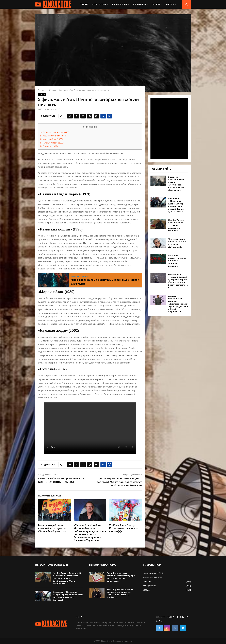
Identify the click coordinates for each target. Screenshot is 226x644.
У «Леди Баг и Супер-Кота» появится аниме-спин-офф (124, 528)
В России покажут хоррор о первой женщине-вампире (177, 261)
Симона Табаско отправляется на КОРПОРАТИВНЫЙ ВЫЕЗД (61, 480)
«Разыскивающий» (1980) (53, 136)
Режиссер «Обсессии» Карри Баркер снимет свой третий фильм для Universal (176, 205)
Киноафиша (140, 4)
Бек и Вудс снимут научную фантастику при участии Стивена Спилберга (121, 577)
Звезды (156, 4)
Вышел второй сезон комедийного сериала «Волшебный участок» (52, 528)
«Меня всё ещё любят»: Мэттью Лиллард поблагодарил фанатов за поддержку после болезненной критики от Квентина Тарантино (90, 533)
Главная (84, 4)
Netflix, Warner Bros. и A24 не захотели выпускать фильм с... (176, 225)
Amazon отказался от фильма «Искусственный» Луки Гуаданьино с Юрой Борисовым (178, 304)
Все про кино (99, 4)
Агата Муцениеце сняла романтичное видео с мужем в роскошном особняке (120, 593)
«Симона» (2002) (49, 146)
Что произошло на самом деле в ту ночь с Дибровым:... (177, 243)
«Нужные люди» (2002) (52, 143)
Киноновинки (120, 4)
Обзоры (170, 4)
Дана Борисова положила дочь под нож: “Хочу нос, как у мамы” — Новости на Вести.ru (119, 482)
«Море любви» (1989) (51, 139)
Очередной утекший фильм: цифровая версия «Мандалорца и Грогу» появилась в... (178, 281)
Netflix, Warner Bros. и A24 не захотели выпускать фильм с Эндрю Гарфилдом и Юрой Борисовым (67, 578)
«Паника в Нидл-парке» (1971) (55, 132)
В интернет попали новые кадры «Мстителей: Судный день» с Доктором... (177, 183)
